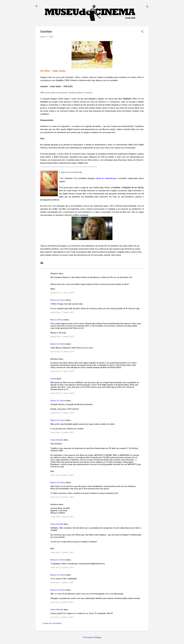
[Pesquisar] (147, 7)
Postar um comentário (52, 623)
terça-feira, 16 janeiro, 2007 (62, 602)
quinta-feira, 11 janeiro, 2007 (62, 293)
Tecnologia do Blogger (92, 637)
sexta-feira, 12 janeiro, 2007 (62, 432)
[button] (142, 32)
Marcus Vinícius (57, 320)
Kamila (53, 379)
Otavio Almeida (57, 440)
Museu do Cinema (58, 300)
